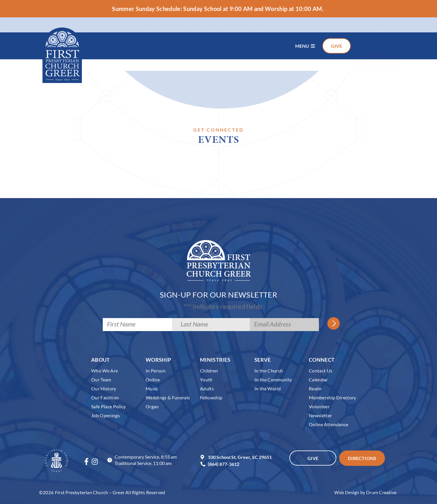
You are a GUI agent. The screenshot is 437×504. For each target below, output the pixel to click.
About (101, 360)
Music (152, 388)
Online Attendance (329, 424)
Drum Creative (381, 492)
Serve (263, 360)
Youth (206, 380)
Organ (152, 406)
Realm (315, 388)
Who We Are (104, 371)
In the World (268, 388)
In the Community (273, 380)
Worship (158, 360)
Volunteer (319, 406)
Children (209, 371)
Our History (104, 388)
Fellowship (211, 397)
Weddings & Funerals (168, 397)
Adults (207, 388)
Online (153, 380)
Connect (322, 360)
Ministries (215, 360)
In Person (156, 371)
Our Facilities (105, 397)
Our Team (101, 380)
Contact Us (321, 371)
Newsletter (320, 415)
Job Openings (105, 415)
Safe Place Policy (109, 406)
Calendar (318, 380)
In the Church (269, 371)
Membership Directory (333, 397)
